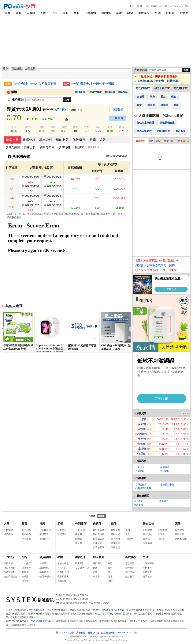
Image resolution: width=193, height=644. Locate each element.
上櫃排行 (26, 568)
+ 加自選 (118, 118)
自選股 (31, 13)
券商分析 (81, 557)
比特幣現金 (142, 434)
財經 (110, 577)
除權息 (184, 13)
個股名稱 (142, 70)
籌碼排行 (26, 577)
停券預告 (147, 534)
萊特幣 (142, 439)
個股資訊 (17, 69)
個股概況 (79, 140)
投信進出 (165, 471)
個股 (114, 524)
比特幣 (170, 13)
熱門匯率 (147, 568)
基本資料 (46, 140)
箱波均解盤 (63, 563)
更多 (184, 413)
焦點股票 (130, 577)
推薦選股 (180, 534)
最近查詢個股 (100, 530)
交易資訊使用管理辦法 (42, 621)
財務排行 (26, 572)
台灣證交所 (141, 485)
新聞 (139, 6)
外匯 (158, 13)
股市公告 (149, 524)
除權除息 (162, 530)
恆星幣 (142, 454)
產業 (95, 572)
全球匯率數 (149, 563)
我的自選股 (155, 141)
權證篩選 (110, 92)
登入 (187, 6)
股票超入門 (63, 572)
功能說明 (164, 501)
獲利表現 (94, 147)
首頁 (7, 13)
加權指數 (8, 530)
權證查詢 (16, 100)
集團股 (79, 539)
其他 (110, 572)
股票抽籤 (147, 543)
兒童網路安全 (108, 633)
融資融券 (165, 467)
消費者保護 (93, 633)
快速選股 (180, 530)
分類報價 (90, 13)
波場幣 (142, 449)
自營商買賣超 (11, 577)
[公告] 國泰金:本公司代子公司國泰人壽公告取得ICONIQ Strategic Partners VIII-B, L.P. (95, 84)
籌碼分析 (29, 140)
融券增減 (44, 572)
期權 (130, 13)
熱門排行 (130, 572)
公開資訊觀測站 (143, 488)
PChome (176, 6)
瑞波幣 (142, 429)
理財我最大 (63, 577)
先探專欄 (62, 581)
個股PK (106, 13)
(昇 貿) (60, 109)
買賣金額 (8, 563)
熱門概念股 (181, 88)
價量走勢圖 (13, 147)
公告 (103, 140)
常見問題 (139, 501)
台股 (95, 568)
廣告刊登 (81, 633)
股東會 (161, 539)
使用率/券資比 (47, 577)
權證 (119, 13)
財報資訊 (98, 543)
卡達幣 (142, 444)
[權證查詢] (44, 100)
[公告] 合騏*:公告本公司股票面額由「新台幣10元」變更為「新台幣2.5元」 (36, 84)
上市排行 (26, 563)
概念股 (79, 543)
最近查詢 (140, 141)
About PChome (124, 633)
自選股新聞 (99, 547)
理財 (110, 581)
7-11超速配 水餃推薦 (157, 6)
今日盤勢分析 (82, 568)
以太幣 (142, 424)
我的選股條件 (182, 539)
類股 (76, 13)
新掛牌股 (147, 530)
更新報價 (118, 109)
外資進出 (140, 471)
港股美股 (144, 13)
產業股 (79, 534)
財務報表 (115, 543)
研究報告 (80, 563)
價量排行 (169, 141)
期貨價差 (62, 534)
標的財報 (62, 140)
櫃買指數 (8, 534)
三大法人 (140, 467)
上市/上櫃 (80, 530)
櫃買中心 (26, 534)
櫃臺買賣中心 (167, 485)
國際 (110, 563)
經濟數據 (147, 577)
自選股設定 (99, 539)
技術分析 (30, 147)
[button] (132, 329)
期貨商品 (62, 530)
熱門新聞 (98, 563)
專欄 (60, 557)
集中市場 (26, 530)
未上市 (96, 577)
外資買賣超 (9, 568)
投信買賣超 (9, 572)
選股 (65, 13)
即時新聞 (99, 557)
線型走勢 (12, 140)
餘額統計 (44, 563)
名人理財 (62, 568)
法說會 (161, 534)
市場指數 (26, 539)
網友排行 (26, 581)
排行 (54, 13)
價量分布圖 (47, 147)
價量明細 (64, 147)
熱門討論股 (143, 88)
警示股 (146, 539)
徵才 (137, 633)
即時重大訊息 (183, 141)
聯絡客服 (139, 505)
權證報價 (80, 92)
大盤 (18, 13)
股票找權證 (96, 92)
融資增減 (44, 568)
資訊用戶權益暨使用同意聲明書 (108, 610)
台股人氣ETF (161, 88)
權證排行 (123, 92)
